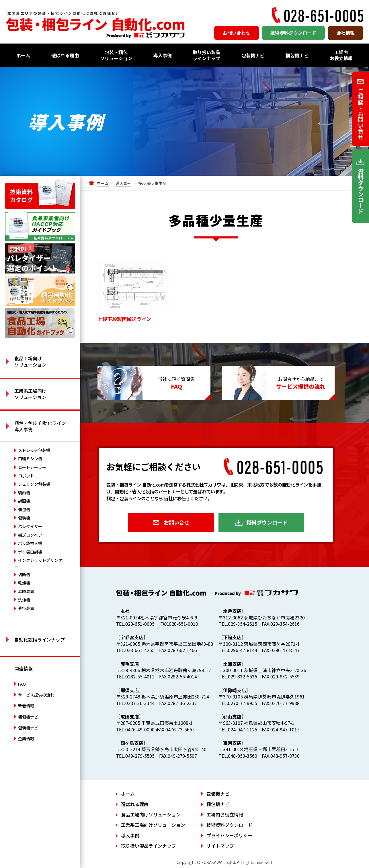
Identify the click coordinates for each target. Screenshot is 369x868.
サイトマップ (220, 846)
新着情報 (26, 706)
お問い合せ (177, 522)
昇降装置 (26, 591)
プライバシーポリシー (229, 835)
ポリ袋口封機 (30, 552)
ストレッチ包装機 (34, 450)
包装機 (24, 518)
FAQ (22, 684)
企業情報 (26, 739)
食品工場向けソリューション (151, 814)
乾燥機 (24, 583)
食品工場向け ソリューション (30, 361)
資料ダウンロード (267, 522)
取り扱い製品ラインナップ (206, 55)
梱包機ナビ (297, 55)
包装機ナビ (253, 55)
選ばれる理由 (65, 55)
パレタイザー (30, 526)
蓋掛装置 (26, 608)
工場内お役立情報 (341, 55)
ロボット (26, 476)
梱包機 (24, 509)
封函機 (24, 501)
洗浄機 (24, 600)
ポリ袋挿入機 (30, 543)
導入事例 (163, 55)
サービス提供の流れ (36, 695)
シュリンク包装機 (34, 484)
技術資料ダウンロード (293, 33)
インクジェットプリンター (38, 563)
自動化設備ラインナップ (40, 639)
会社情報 (345, 33)
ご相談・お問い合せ (361, 114)
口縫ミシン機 (30, 458)
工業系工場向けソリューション (153, 825)
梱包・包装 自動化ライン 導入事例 (40, 426)
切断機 (24, 574)
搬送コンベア (30, 535)
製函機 (24, 493)
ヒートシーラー (32, 467)
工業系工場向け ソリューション (30, 394)
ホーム (23, 55)
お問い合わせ (237, 33)
